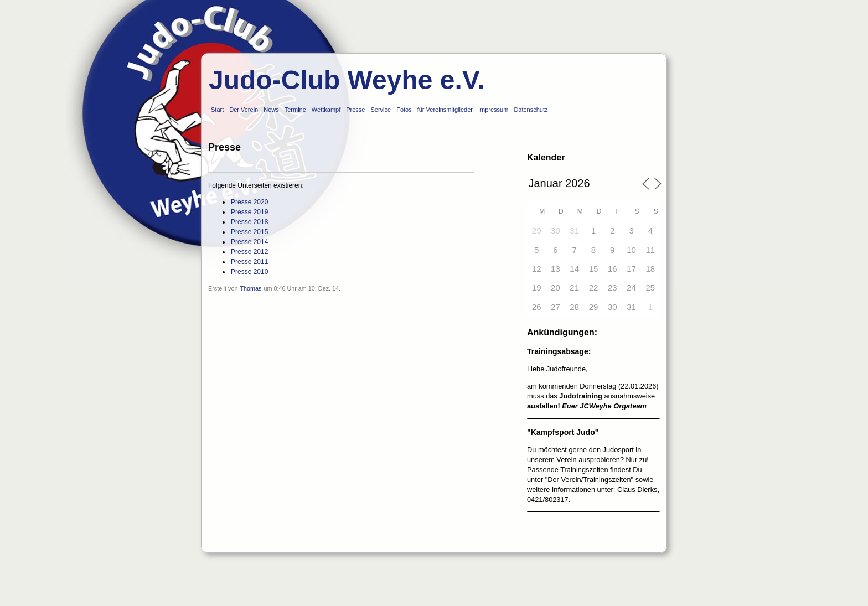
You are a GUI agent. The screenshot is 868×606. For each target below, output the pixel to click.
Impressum (493, 110)
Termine (295, 110)
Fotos (404, 110)
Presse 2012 (249, 252)
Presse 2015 (249, 232)
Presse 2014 (249, 242)
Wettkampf (326, 110)
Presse (355, 110)
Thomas (250, 288)
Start (217, 110)
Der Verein (244, 110)
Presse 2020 (249, 202)
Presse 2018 (249, 222)
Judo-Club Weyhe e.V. (347, 80)
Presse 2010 (249, 272)
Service (381, 110)
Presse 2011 (249, 262)
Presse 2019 (249, 212)
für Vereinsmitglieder (445, 110)
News (271, 110)
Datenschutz (531, 110)
